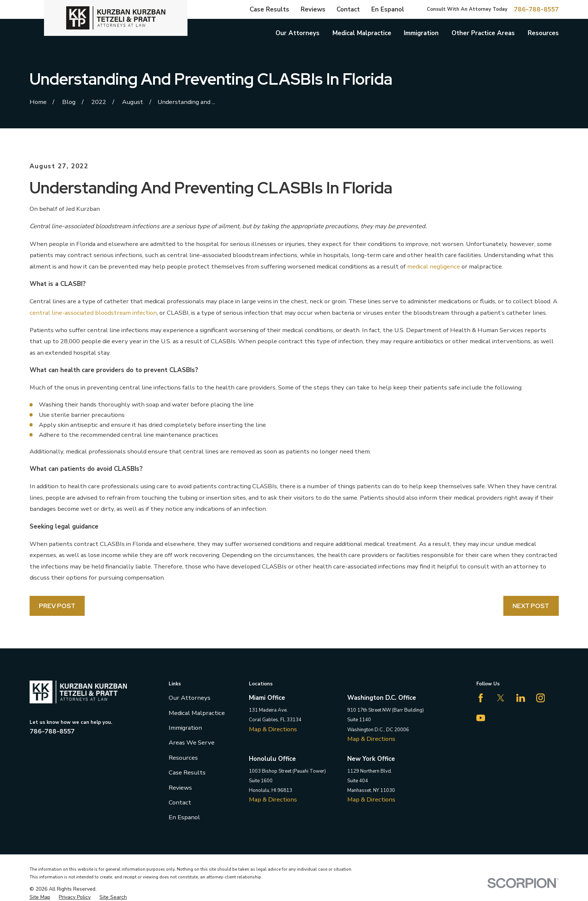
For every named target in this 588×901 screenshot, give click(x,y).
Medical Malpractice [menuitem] (362, 33)
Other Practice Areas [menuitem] (483, 33)
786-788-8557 (536, 9)
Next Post (531, 606)
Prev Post (57, 606)
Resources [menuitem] (543, 33)
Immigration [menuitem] (421, 33)
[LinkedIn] (521, 698)
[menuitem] (40, 897)
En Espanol (388, 9)
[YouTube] (481, 718)
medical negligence (434, 266)
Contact (348, 9)
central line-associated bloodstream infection (93, 313)
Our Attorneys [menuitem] (298, 33)
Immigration (185, 728)
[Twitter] (501, 698)
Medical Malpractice (197, 713)
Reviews (313, 9)
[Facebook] (481, 698)
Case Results (269, 9)
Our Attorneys (190, 698)
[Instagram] (541, 698)
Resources (183, 758)
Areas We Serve (192, 743)
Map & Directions (273, 729)
